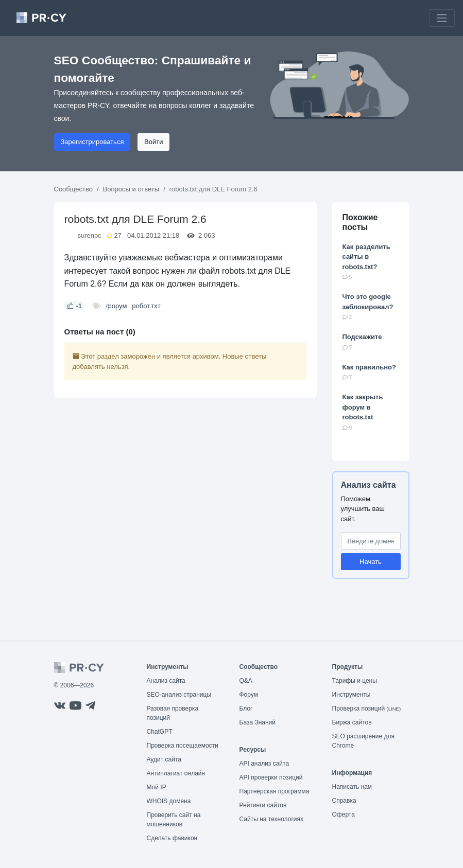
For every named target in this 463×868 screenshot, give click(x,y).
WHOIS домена (169, 801)
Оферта (344, 814)
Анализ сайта (368, 485)
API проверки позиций (271, 777)
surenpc (90, 235)
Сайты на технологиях (271, 819)
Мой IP (157, 787)
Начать (371, 562)
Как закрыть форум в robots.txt (363, 407)
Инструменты (351, 695)
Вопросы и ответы (131, 189)
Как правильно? (369, 367)
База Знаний (258, 722)
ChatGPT (160, 732)
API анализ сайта (264, 764)
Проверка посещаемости (183, 746)
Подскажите (362, 337)
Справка (344, 801)
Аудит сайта (164, 759)
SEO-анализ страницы (179, 695)
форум (116, 306)
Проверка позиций (367, 708)
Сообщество (74, 189)
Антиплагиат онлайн (176, 773)
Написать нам (352, 787)
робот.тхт (146, 306)
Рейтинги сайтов (263, 805)
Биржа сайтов (352, 722)
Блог (246, 708)
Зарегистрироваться (92, 142)
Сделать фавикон (172, 838)
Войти (153, 142)
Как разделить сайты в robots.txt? (366, 257)
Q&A (246, 681)
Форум (249, 695)
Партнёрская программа (275, 791)
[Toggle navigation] (442, 18)
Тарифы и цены (355, 681)
